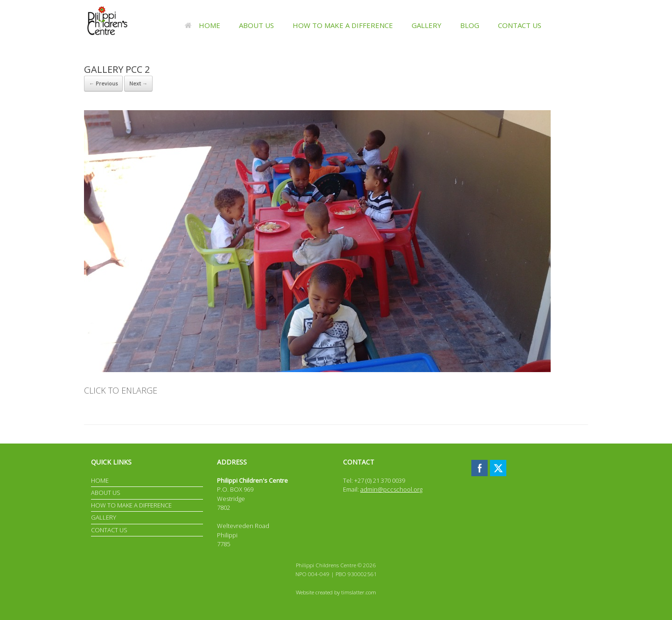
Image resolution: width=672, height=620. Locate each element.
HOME (203, 25)
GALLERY (427, 25)
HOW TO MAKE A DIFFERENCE (343, 25)
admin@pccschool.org (391, 489)
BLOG (470, 25)
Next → (138, 83)
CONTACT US (520, 25)
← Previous (103, 83)
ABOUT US (256, 25)
